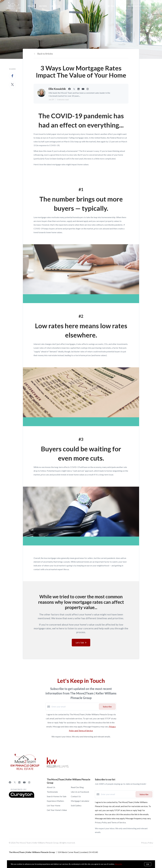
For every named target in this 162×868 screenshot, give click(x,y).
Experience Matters (55, 801)
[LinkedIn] (19, 782)
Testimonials (52, 792)
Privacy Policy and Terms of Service (110, 822)
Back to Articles (45, 54)
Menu (111, 6)
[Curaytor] (22, 797)
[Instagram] (29, 782)
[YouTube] (24, 782)
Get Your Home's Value (57, 810)
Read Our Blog (77, 787)
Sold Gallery (76, 805)
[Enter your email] (75, 707)
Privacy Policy (147, 843)
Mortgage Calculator (80, 801)
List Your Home (54, 805)
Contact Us (76, 796)
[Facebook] (10, 782)
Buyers (43, 6)
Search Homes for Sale (57, 796)
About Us (55, 6)
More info (119, 864)
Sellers (32, 6)
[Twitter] (15, 782)
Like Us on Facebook (80, 792)
